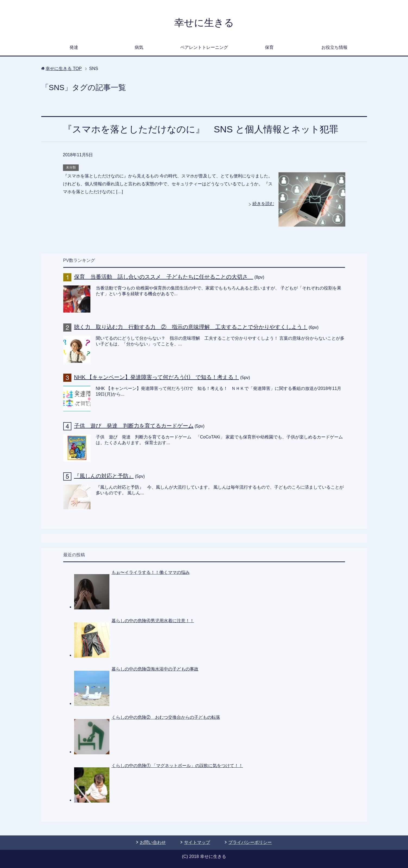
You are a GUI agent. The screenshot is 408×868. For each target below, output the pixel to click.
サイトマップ (197, 842)
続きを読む (263, 204)
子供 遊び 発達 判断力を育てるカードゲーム (134, 426)
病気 (139, 47)
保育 (269, 47)
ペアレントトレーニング (204, 47)
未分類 (71, 167)
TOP (64, 69)
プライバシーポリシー (250, 842)
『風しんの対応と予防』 (104, 476)
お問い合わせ (153, 842)
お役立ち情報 (334, 47)
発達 (74, 47)
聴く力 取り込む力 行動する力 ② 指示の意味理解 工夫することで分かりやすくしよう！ (191, 327)
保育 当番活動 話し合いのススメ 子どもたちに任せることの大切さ (164, 277)
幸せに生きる (204, 23)
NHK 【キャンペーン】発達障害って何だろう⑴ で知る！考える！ (157, 377)
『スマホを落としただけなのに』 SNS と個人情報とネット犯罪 (201, 129)
